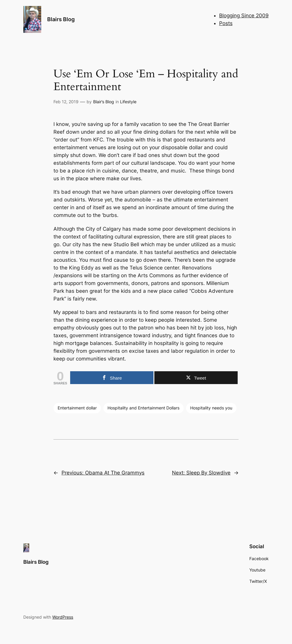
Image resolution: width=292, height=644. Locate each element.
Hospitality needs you (211, 408)
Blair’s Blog (104, 102)
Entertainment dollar (77, 408)
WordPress (63, 617)
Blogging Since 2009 (244, 16)
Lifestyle (128, 102)
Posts (226, 23)
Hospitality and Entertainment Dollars (143, 408)
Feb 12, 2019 (66, 102)
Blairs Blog (61, 19)
